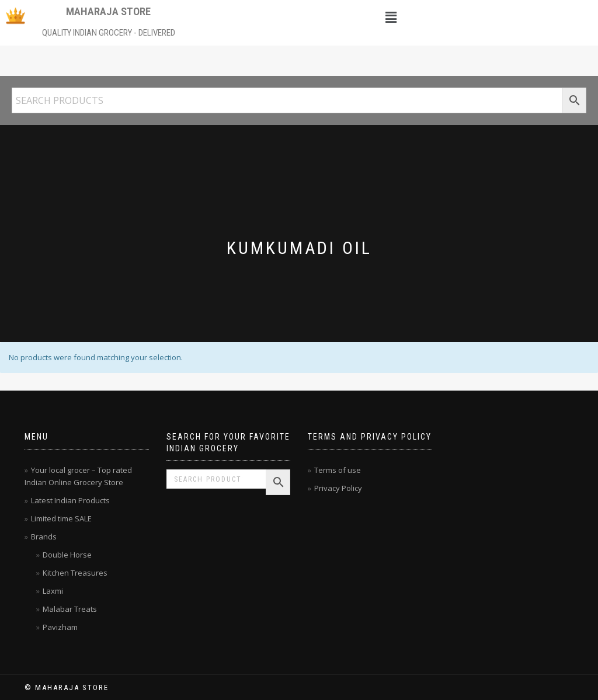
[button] (391, 17)
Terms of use (338, 470)
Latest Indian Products (70, 500)
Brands (44, 537)
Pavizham (60, 627)
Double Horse (67, 555)
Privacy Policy (338, 488)
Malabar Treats (70, 609)
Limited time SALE (61, 518)
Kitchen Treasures (75, 573)
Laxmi (53, 591)
